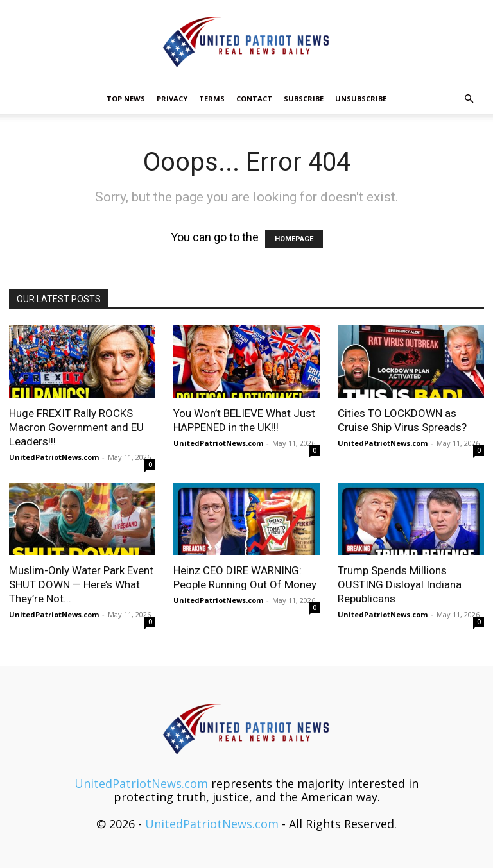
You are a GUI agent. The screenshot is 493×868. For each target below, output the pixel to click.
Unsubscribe (361, 98)
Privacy (172, 98)
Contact (254, 98)
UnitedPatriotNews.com (54, 457)
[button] (469, 98)
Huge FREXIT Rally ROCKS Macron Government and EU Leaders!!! (76, 427)
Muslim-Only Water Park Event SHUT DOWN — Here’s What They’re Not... (81, 584)
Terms (212, 98)
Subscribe (304, 98)
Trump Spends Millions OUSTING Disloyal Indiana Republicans (400, 584)
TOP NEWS (126, 98)
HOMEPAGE (294, 239)
